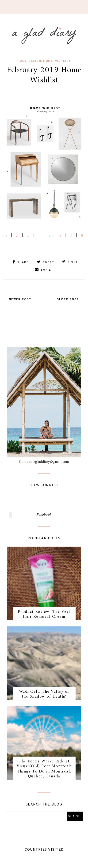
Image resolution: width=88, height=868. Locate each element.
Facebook (44, 515)
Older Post (68, 299)
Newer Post (20, 299)
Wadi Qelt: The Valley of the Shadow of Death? (44, 694)
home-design (29, 61)
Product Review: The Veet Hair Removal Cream (44, 614)
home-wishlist (57, 61)
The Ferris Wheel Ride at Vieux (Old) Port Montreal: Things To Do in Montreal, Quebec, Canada (44, 769)
